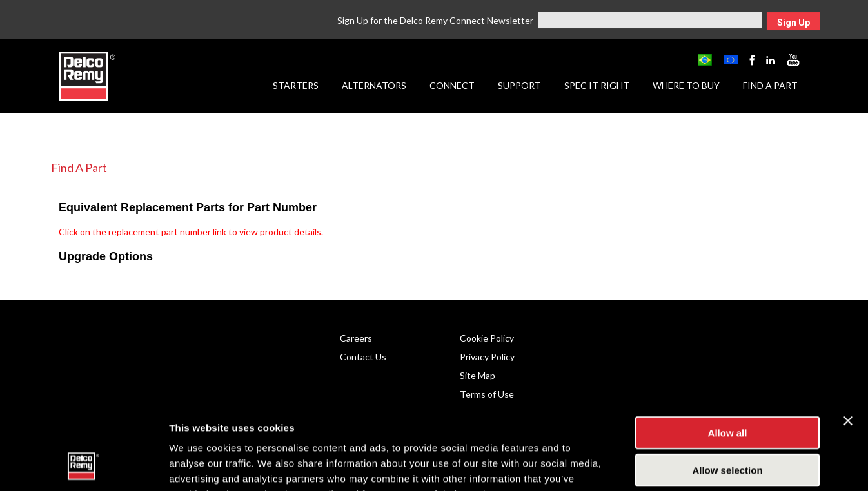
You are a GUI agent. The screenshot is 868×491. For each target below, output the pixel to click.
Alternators (374, 85)
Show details (677, 466)
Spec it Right (597, 85)
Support (519, 85)
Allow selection (727, 390)
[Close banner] (848, 340)
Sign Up (794, 23)
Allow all (728, 352)
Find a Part (770, 85)
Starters (296, 85)
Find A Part (79, 168)
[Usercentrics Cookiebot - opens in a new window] (84, 466)
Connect (452, 85)
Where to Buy (686, 85)
